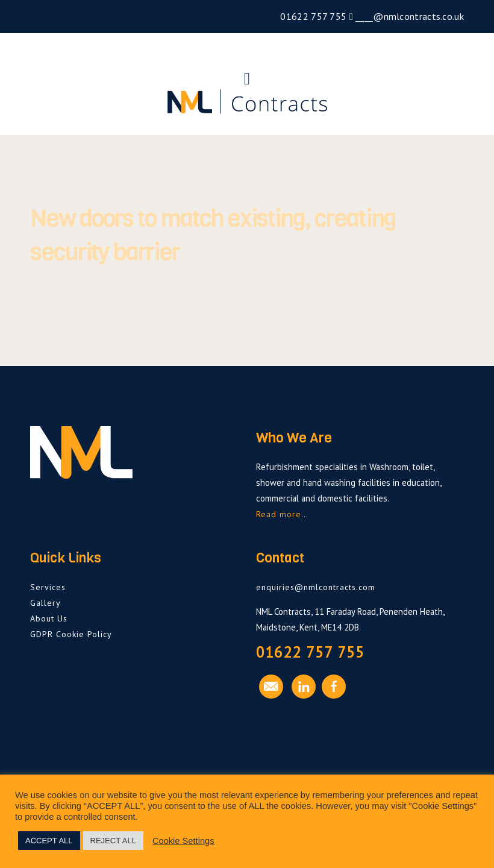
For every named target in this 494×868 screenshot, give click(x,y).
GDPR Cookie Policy (71, 634)
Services (48, 587)
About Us (49, 618)
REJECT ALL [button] (113, 841)
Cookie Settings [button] (183, 841)
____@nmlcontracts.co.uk (408, 16)
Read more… (282, 514)
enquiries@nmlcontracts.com (316, 587)
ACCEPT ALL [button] (49, 841)
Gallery (45, 603)
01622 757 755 (312, 16)
